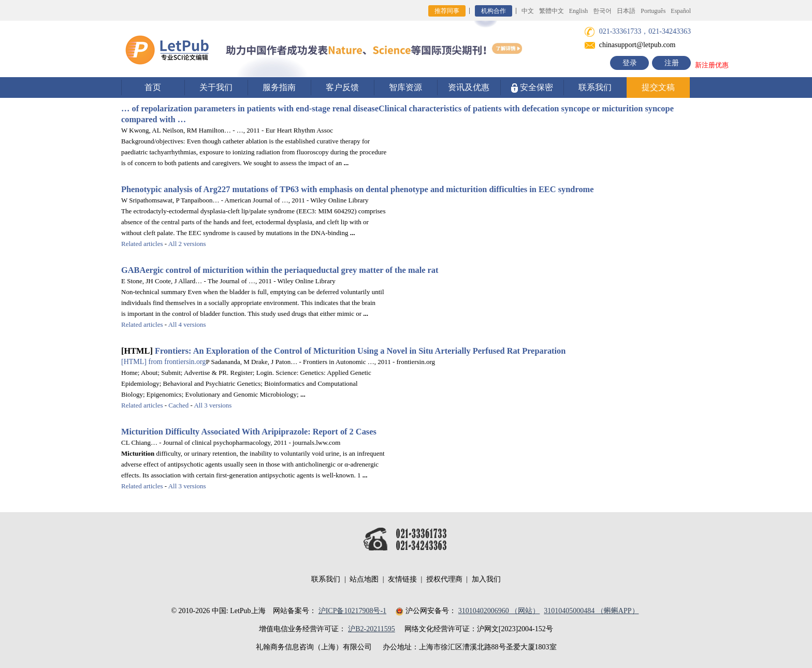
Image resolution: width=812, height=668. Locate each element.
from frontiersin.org (163, 362)
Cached (178, 405)
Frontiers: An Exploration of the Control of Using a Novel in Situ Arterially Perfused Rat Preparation (360, 351)
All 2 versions (187, 244)
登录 (630, 63)
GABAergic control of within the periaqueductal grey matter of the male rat (280, 270)
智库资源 (405, 87)
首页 (153, 87)
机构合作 (494, 11)
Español (681, 11)
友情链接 (402, 579)
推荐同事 (447, 11)
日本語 (626, 11)
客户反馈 (342, 87)
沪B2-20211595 (371, 629)
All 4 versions (187, 324)
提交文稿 (658, 87)
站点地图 (364, 579)
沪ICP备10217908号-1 (352, 611)
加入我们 (486, 579)
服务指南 (279, 87)
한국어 (602, 11)
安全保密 (532, 88)
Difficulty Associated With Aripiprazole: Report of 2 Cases (249, 432)
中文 (528, 11)
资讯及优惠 (469, 87)
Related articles (142, 244)
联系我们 (595, 87)
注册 (672, 63)
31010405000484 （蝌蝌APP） (591, 611)
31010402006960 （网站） (499, 611)
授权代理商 (444, 579)
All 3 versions (213, 405)
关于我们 (216, 87)
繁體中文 (552, 11)
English (579, 11)
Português (653, 11)
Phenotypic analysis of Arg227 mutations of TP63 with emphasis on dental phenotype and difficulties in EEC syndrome (357, 189)
